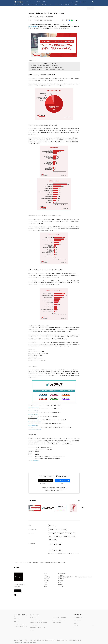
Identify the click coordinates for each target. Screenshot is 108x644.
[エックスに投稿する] (67, 20)
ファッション (50, 4)
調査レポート (52, 525)
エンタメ (36, 4)
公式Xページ (76, 623)
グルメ (70, 4)
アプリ (31, 4)
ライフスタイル (58, 4)
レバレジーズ (52, 534)
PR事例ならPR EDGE (57, 622)
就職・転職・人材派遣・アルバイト (57, 529)
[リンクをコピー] (78, 20)
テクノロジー (20, 4)
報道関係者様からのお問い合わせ (49, 640)
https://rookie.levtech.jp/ (33, 425)
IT (74, 534)
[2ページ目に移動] (79, 501)
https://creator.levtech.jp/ (33, 411)
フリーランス (57, 537)
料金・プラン (17, 621)
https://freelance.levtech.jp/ (34, 407)
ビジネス (65, 4)
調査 (55, 540)
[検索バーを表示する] (93, 2)
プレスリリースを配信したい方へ (21, 627)
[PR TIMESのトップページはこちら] (30, 2)
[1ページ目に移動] (79, 501)
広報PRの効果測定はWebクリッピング (38, 628)
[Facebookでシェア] (69, 20)
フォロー (18, 591)
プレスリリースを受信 (73, 2)
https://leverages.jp (35, 460)
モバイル (27, 4)
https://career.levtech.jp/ (33, 26)
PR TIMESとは (17, 619)
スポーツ (75, 4)
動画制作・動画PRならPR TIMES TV (37, 620)
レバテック (61, 534)
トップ (16, 562)
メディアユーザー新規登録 (62, 481)
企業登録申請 (83, 2)
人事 (50, 540)
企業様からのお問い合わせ (62, 640)
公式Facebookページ (78, 617)
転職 (50, 537)
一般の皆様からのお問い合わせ (75, 640)
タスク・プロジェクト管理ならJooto (60, 617)
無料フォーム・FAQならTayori (59, 620)
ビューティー (43, 4)
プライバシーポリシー (24, 640)
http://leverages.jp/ (62, 573)
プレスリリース (23, 562)
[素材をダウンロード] (76, 20)
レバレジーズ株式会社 (33, 562)
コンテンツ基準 (33, 640)
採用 (74, 537)
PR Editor (32, 630)
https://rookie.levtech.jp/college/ (35, 429)
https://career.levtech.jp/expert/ (35, 422)
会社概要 (16, 640)
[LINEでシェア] (72, 20)
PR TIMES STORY (34, 617)
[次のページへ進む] (83, 507)
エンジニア (68, 534)
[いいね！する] (63, 20)
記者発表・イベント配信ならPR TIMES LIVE (39, 622)
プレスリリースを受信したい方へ (21, 624)
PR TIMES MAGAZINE (35, 625)
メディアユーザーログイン (46, 481)
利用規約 (39, 640)
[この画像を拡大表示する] (35, 508)
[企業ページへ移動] (18, 577)
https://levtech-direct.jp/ (33, 414)
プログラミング (66, 537)
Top (15, 4)
